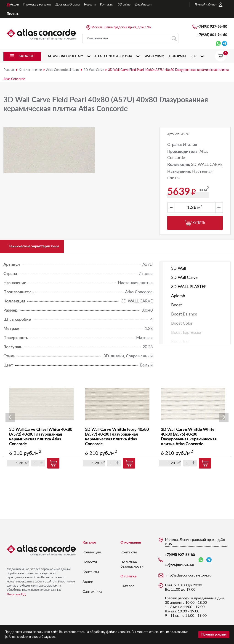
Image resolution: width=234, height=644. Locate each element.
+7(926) (212, 35)
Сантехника (92, 594)
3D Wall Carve (94, 70)
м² (200, 208)
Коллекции (92, 555)
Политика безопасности (132, 567)
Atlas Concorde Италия (63, 70)
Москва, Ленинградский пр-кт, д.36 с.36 (121, 27)
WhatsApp (201, 562)
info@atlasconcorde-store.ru (188, 578)
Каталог (89, 545)
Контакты (91, 574)
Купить (195, 223)
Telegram (209, 562)
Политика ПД (16, 597)
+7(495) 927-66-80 (212, 27)
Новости (90, 564)
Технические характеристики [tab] (39, 247)
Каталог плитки (30, 70)
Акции (88, 584)
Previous (10, 420)
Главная (9, 70)
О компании (131, 545)
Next (224, 420)
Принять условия (214, 635)
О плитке (129, 579)
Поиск (174, 39)
